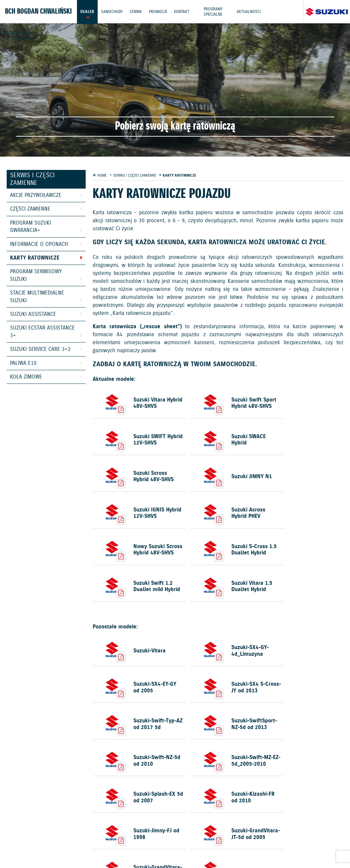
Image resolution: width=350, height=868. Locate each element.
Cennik (136, 11)
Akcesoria (164, 842)
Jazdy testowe (204, 826)
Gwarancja (136, 842)
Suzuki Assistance (33, 314)
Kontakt (182, 11)
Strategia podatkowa (179, 849)
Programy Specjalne (213, 11)
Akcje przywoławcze (36, 195)
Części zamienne (30, 209)
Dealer (87, 11)
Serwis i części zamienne (20, 35)
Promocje (158, 11)
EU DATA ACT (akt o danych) (303, 842)
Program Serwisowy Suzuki (36, 275)
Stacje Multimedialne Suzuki (37, 297)
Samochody (112, 11)
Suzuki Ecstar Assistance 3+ (42, 332)
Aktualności (249, 11)
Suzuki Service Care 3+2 (40, 349)
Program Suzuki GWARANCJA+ (30, 227)
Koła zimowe (26, 377)
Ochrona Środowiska (41, 842)
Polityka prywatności (94, 842)
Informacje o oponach (39, 244)
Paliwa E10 (23, 363)
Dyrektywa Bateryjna (127, 849)
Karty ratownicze (35, 258)
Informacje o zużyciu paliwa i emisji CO (224, 842)
